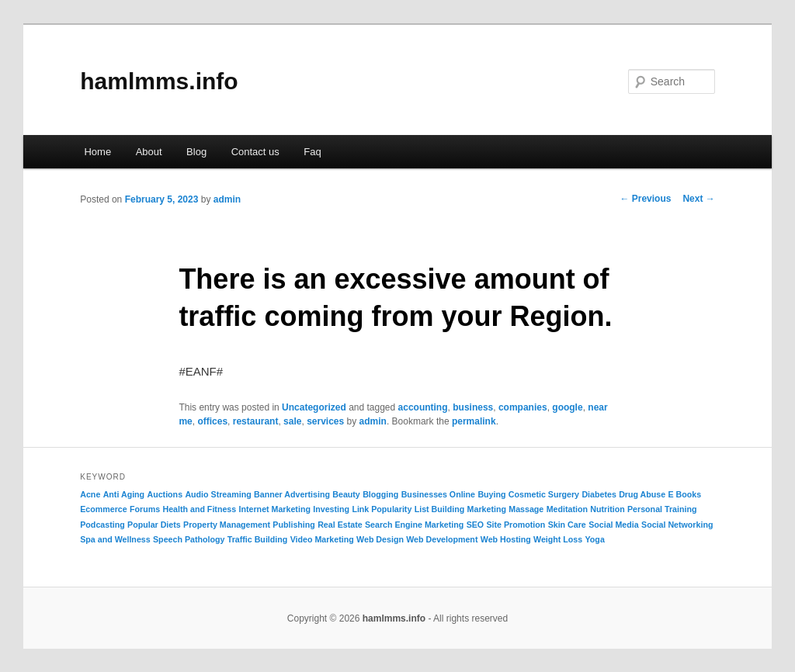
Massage (526, 509)
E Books (685, 494)
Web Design (380, 539)
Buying (491, 494)
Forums (145, 509)
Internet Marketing (275, 509)
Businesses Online (438, 494)
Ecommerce (103, 509)
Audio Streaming (218, 494)
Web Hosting (506, 539)
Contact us (255, 152)
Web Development (442, 539)
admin (227, 199)
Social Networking (677, 525)
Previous (645, 199)
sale (292, 421)
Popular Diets (154, 525)
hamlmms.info (159, 81)
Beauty (346, 494)
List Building (440, 509)
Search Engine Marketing (414, 525)
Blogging (380, 494)
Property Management (227, 525)
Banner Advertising (292, 494)
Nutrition (607, 509)
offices (212, 421)
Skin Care (567, 525)
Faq (312, 152)
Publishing (293, 525)
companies (523, 407)
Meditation (567, 509)
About (149, 152)
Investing (331, 509)
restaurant (256, 421)
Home (97, 152)
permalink (474, 421)
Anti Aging (124, 494)
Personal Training (662, 509)
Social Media (614, 525)
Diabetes (599, 494)
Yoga (595, 539)
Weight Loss (558, 539)
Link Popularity (382, 509)
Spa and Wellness (115, 539)
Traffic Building (258, 539)
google (567, 407)
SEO (476, 525)
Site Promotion (516, 525)
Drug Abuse (642, 494)
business (473, 407)
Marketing (487, 509)
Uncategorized (314, 407)
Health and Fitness (199, 509)
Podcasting (102, 525)
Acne (90, 494)
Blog (196, 152)
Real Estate (340, 525)
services (325, 421)
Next (698, 199)
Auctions (165, 494)
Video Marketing (322, 539)
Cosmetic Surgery (544, 494)
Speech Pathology (189, 539)
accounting (423, 407)
